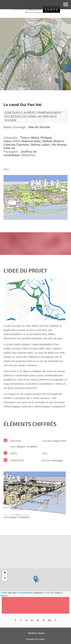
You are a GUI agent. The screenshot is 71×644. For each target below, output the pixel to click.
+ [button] (5, 573)
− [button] (5, 578)
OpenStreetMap (26, 593)
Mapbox (4, 596)
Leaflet (4, 593)
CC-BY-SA (48, 593)
